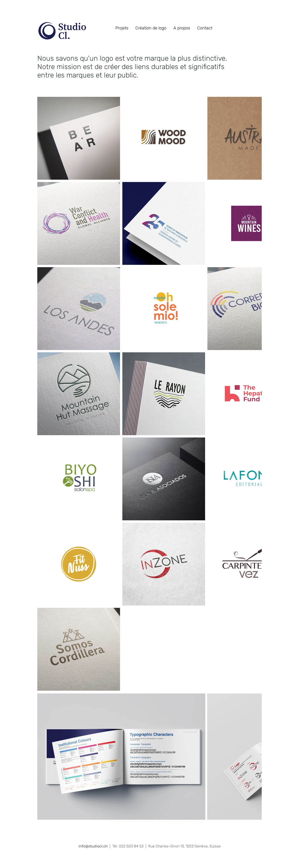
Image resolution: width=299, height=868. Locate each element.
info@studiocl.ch (93, 846)
